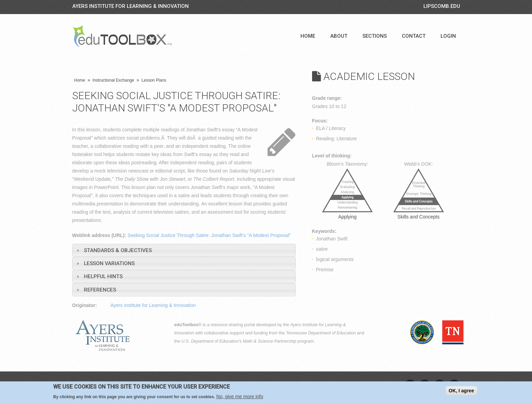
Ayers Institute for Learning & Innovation (131, 6)
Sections (375, 36)
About (339, 36)
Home (308, 36)
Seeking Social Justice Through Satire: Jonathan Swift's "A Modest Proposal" (209, 235)
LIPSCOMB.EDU (442, 6)
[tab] (184, 250)
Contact (414, 36)
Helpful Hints (103, 276)
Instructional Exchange (113, 80)
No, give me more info (240, 396)
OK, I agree (461, 391)
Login (448, 36)
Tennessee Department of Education (321, 333)
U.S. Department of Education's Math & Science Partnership (239, 341)
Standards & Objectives (118, 250)
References (100, 290)
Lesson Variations (109, 263)
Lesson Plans (154, 80)
